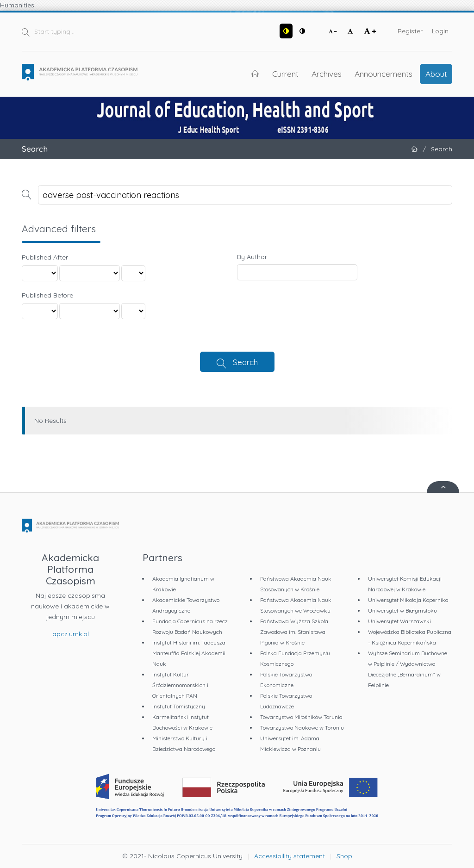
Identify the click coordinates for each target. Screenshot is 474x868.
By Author (252, 257)
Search (245, 362)
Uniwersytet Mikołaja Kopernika (408, 600)
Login (440, 31)
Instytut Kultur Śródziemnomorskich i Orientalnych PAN (180, 685)
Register (410, 31)
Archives (327, 74)
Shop (344, 856)
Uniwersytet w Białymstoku (402, 611)
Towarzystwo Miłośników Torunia (301, 717)
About (436, 74)
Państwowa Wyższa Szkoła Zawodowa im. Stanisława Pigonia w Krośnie (294, 632)
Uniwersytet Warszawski (399, 621)
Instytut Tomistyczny (179, 706)
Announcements (384, 74)
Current (285, 74)
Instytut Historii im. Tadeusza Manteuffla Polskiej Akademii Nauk (189, 653)
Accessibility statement (290, 856)
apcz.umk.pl (71, 634)
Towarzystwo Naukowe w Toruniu (302, 728)
